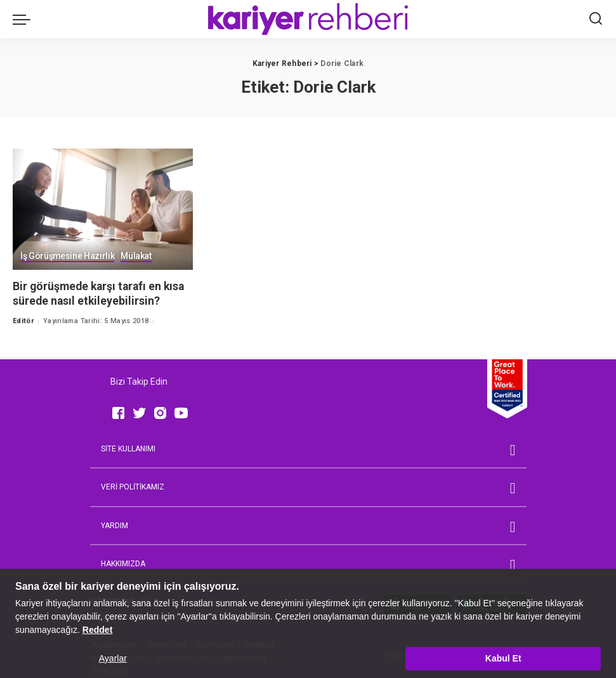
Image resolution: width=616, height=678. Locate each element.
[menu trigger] (25, 19)
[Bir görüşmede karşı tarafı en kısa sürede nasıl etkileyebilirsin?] (103, 209)
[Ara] (596, 19)
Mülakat (137, 257)
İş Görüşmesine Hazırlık (68, 257)
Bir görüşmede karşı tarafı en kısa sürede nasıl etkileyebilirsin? (101, 293)
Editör (23, 321)
